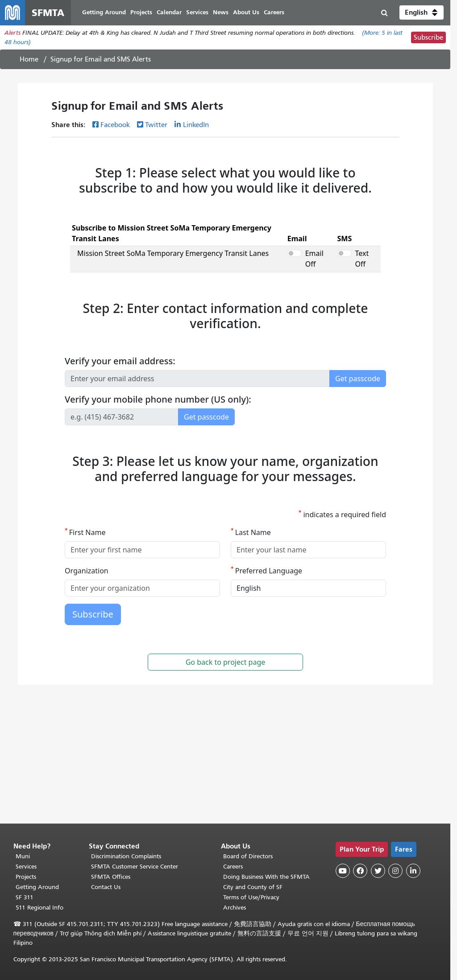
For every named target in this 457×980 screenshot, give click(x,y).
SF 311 (25, 897)
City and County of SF (253, 887)
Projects (26, 877)
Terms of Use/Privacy (251, 897)
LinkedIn (196, 125)
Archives (235, 908)
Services (26, 867)
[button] (422, 12)
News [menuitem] (221, 12)
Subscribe (428, 37)
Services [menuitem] (197, 12)
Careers (233, 867)
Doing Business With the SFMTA (266, 877)
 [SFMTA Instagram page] (395, 871)
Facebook (115, 125)
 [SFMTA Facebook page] (360, 871)
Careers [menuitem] (274, 12)
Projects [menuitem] (141, 12)
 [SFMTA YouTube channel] (343, 871)
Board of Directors (248, 856)
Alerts (12, 33)
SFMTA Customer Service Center (135, 867)
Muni (23, 856)
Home (29, 59)
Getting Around (37, 887)
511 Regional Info (39, 908)
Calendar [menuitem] (169, 12)
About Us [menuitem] (246, 12)
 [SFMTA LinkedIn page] (413, 871)
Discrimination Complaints (126, 856)
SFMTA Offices (111, 877)
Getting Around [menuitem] (104, 12)
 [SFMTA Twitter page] (378, 871)
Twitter (156, 125)
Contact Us (106, 887)
